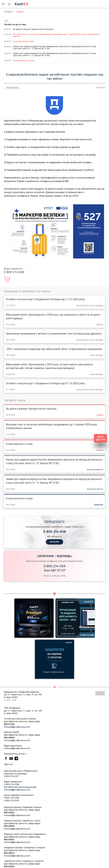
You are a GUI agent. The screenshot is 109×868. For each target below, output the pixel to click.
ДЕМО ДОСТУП (100, 438)
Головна (8, 12)
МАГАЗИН (54, 542)
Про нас (8, 764)
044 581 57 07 (55, 570)
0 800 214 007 (11, 776)
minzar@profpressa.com (17, 727)
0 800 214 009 (54, 566)
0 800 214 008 (12, 784)
